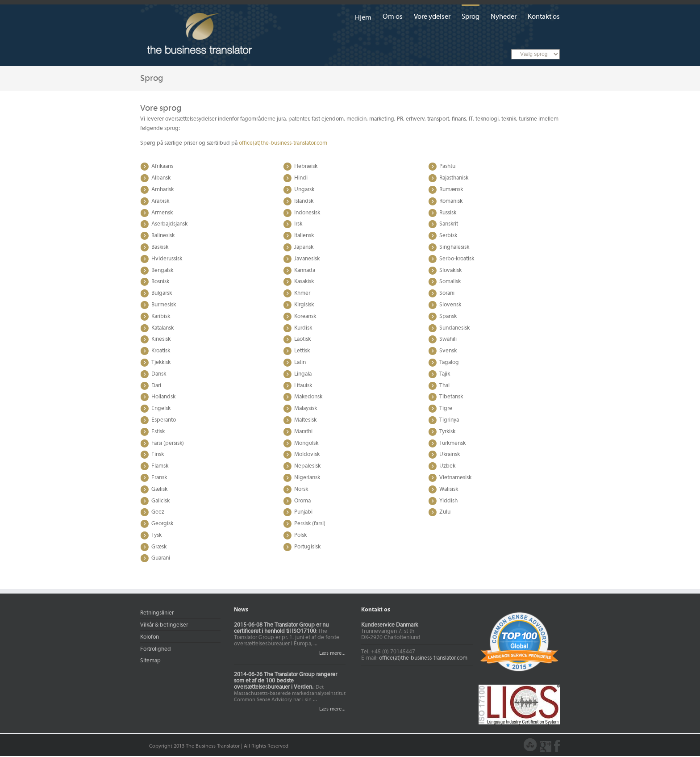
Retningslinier (157, 613)
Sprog (471, 17)
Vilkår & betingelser (164, 625)
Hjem (363, 18)
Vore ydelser (432, 17)
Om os (393, 17)
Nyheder (504, 17)
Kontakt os (544, 17)
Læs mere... (331, 653)
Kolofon (150, 637)
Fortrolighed (156, 649)
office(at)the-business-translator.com (283, 143)
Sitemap (150, 661)
